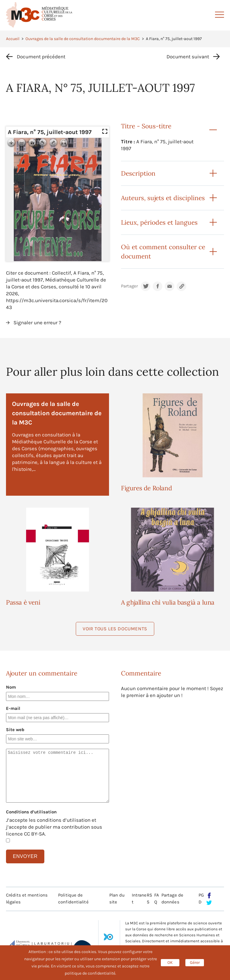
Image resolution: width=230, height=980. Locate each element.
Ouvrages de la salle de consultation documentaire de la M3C (83, 39)
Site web (15, 730)
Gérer (195, 962)
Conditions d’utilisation (31, 812)
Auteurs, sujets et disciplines (163, 198)
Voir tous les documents (115, 629)
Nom (11, 687)
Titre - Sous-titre (146, 126)
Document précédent (41, 57)
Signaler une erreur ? (37, 322)
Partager (129, 286)
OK (170, 962)
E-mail (13, 708)
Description (138, 173)
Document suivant (188, 57)
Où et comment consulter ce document (163, 252)
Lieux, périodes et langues (159, 222)
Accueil (13, 39)
